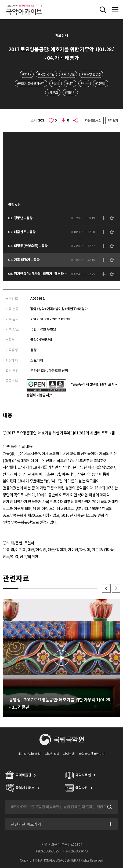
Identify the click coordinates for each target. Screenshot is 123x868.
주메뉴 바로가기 (0, 0)
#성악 (70, 83)
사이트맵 (69, 754)
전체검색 (103, 10)
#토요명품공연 (91, 74)
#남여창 (101, 83)
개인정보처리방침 (29, 754)
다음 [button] (116, 588)
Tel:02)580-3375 (47, 851)
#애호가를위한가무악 (31, 83)
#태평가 (70, 92)
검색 (109, 807)
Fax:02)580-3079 (75, 851)
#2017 (27, 74)
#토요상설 (68, 74)
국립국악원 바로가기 (92, 754)
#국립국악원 (46, 74)
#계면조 (53, 92)
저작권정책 (52, 754)
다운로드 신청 (93, 120)
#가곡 (85, 83)
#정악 (56, 83)
